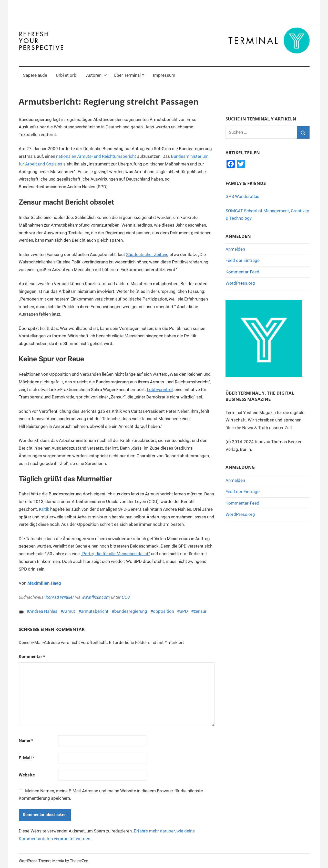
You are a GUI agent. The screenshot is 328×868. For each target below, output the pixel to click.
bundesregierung (131, 611)
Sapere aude (35, 75)
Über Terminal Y (129, 75)
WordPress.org (240, 283)
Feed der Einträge (243, 260)
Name (26, 740)
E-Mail (27, 758)
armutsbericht (95, 611)
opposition (163, 611)
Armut (69, 611)
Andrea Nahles (43, 611)
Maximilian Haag (44, 583)
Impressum (164, 75)
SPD (184, 611)
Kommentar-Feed (242, 272)
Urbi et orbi (67, 75)
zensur (200, 611)
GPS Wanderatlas (242, 196)
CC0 (126, 597)
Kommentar (32, 656)
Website (27, 775)
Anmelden (235, 249)
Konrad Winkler (60, 597)
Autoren (97, 75)
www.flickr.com (96, 597)
